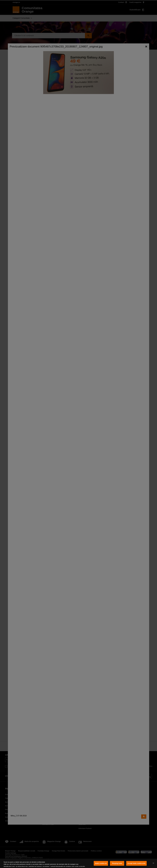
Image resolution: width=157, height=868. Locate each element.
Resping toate (117, 863)
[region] (78, 863)
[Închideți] (153, 863)
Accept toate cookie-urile (136, 863)
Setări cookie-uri (101, 863)
